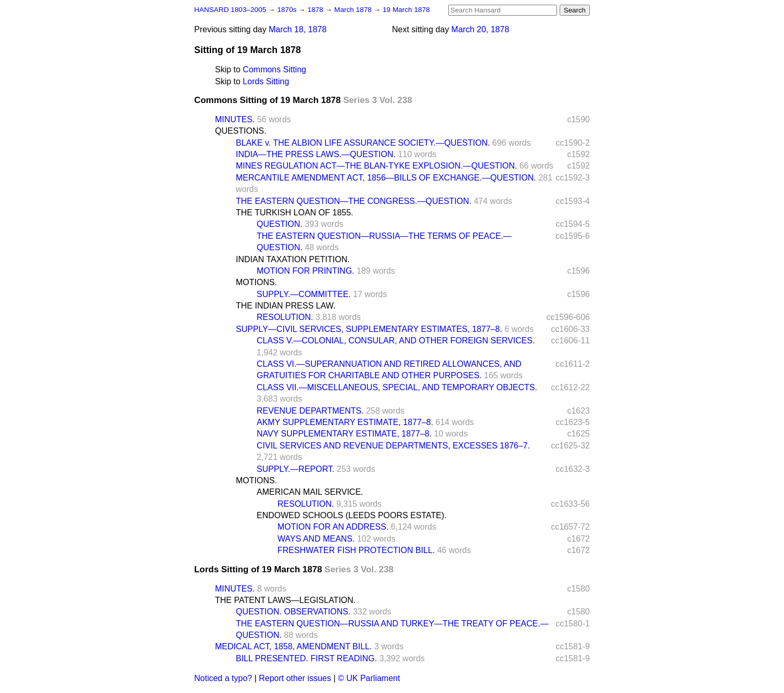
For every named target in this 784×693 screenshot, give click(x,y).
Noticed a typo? (223, 678)
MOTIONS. (256, 282)
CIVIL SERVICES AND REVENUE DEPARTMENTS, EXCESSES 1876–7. (393, 446)
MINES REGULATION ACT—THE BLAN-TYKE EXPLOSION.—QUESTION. (376, 166)
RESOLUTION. (285, 317)
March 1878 (354, 10)
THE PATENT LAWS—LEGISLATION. (285, 600)
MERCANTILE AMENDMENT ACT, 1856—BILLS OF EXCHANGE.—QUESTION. (386, 178)
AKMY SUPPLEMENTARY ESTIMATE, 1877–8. (345, 422)
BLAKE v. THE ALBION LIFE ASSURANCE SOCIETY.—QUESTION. (363, 143)
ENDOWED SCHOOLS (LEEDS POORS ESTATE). (352, 515)
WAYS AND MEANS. (316, 539)
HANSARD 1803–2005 (230, 10)
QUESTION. (280, 224)
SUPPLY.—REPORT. (295, 469)
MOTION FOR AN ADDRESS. (333, 527)
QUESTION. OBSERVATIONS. (293, 612)
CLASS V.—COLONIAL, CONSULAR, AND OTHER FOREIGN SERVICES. (396, 341)
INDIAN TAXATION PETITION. (293, 259)
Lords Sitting (266, 81)
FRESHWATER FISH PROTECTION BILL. (356, 550)
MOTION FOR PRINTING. (306, 271)
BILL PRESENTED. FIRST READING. (306, 658)
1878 (317, 10)
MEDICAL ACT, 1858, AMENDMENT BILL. (293, 646)
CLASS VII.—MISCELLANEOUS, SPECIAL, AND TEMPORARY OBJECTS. (397, 387)
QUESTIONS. (241, 131)
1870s (288, 10)
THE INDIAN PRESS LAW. (286, 306)
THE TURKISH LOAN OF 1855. (295, 213)
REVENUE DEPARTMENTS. (310, 411)
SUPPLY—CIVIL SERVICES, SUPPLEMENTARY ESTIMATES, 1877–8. (369, 329)
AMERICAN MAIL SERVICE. (310, 492)
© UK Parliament (369, 678)
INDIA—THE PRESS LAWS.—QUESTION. (316, 154)
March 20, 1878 (480, 29)
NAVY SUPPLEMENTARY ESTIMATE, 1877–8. (344, 434)
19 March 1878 (406, 10)
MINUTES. (235, 119)
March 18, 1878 (298, 29)
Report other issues (295, 678)
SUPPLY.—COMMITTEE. (304, 294)
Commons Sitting (274, 69)
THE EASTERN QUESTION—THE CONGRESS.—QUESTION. (354, 201)
